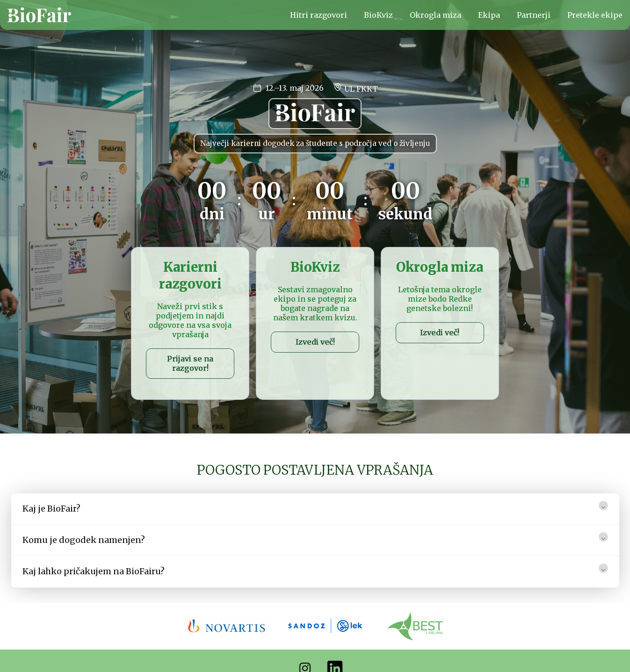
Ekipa (489, 15)
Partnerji (534, 15)
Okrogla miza (435, 15)
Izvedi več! (315, 342)
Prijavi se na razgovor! (190, 363)
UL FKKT (355, 88)
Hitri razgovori (319, 15)
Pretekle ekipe (595, 15)
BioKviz (378, 15)
